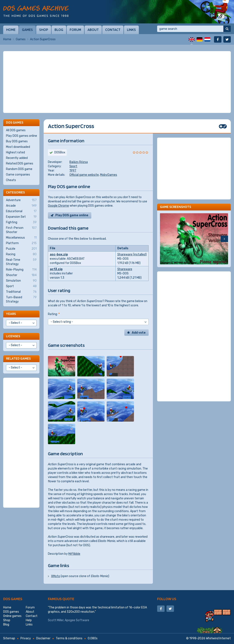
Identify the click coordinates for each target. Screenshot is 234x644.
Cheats (11, 180)
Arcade (21, 206)
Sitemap (9, 638)
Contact (113, 30)
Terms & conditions (69, 638)
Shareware (125, 269)
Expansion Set (21, 217)
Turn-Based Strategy (21, 299)
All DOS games (16, 130)
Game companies (18, 175)
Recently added (17, 158)
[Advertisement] (117, 82)
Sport (73, 166)
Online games (12, 616)
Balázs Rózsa (79, 162)
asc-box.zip (59, 254)
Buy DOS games (17, 141)
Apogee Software (77, 620)
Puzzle (21, 249)
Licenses (13, 336)
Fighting (21, 222)
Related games (18, 358)
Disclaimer (43, 638)
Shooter (21, 275)
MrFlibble (74, 554)
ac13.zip (56, 269)
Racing (21, 254)
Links (131, 30)
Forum (75, 30)
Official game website (84, 175)
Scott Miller (56, 620)
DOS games (13, 599)
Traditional (21, 292)
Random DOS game (19, 169)
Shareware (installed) (132, 254)
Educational (21, 211)
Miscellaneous (21, 238)
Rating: (54, 314)
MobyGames (109, 175)
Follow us (167, 599)
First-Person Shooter (21, 230)
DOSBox (60, 152)
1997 (73, 171)
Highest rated (15, 152)
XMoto (56, 576)
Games (27, 30)
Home (11, 30)
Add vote (139, 333)
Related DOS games (20, 164)
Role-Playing (21, 270)
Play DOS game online (72, 215)
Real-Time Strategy (21, 262)
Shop (44, 30)
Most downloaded (18, 147)
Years (11, 314)
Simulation (21, 281)
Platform (21, 243)
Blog (59, 30)
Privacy (26, 638)
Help (29, 620)
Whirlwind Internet (218, 638)
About (93, 30)
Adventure (21, 200)
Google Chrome (58, 206)
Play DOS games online (22, 136)
